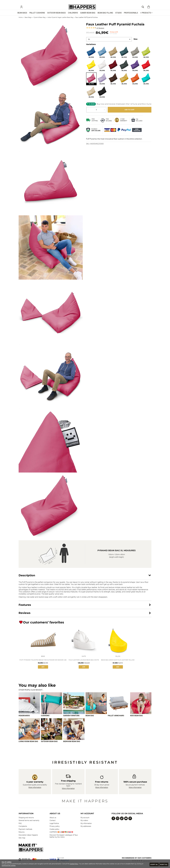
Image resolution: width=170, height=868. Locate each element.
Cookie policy (54, 829)
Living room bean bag (28, 745)
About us (53, 818)
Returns (22, 832)
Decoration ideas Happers (28, 835)
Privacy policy (55, 826)
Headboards (24, 719)
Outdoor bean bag (49, 745)
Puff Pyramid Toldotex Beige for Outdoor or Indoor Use (43, 664)
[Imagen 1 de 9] (29, 707)
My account (85, 818)
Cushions (45, 719)
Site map (22, 838)
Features (25, 608)
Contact (53, 820)
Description (27, 579)
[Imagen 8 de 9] (52, 733)
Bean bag (90, 719)
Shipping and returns (26, 818)
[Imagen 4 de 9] (96, 707)
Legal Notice (54, 823)
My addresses (86, 826)
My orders (84, 820)
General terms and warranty (29, 820)
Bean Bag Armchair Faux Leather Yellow (118, 664)
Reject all (163, 864)
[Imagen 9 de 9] (74, 733)
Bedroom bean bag (72, 745)
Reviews (100, 31)
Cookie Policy (74, 864)
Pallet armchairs (116, 719)
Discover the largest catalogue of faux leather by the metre (64, 836)
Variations (91, 48)
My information (86, 823)
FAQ (20, 823)
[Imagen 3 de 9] (74, 707)
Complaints (23, 826)
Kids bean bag (136, 719)
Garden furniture (71, 719)
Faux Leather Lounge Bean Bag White (84, 664)
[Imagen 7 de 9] (29, 733)
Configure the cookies (9, 865)
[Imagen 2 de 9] (52, 707)
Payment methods (25, 829)
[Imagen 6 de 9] (141, 707)
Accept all (150, 864)
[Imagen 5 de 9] (118, 707)
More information (35, 787)
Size (136, 42)
